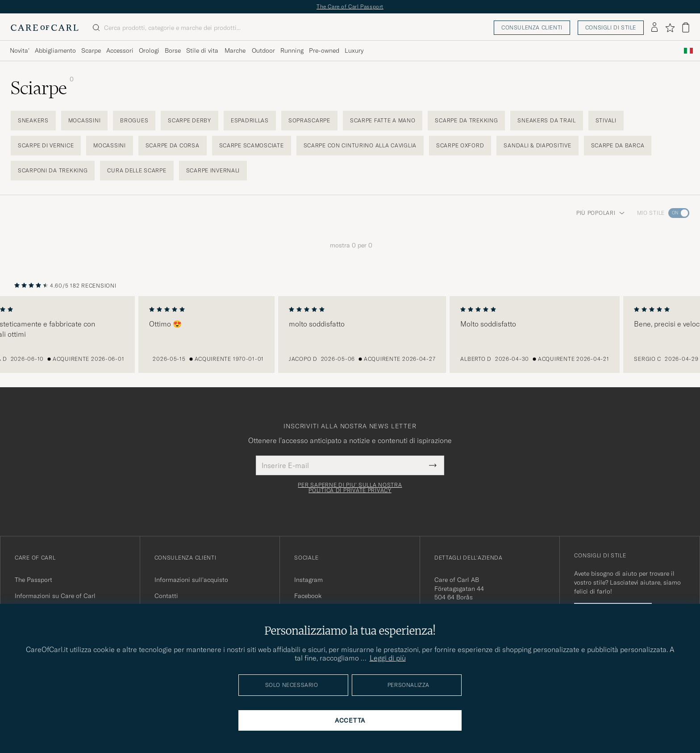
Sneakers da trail (546, 120)
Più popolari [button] (600, 213)
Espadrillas (250, 120)
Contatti (166, 596)
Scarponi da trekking (53, 170)
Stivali (606, 120)
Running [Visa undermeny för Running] (292, 50)
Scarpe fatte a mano (383, 120)
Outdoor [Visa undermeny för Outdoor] (263, 50)
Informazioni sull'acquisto (191, 580)
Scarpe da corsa (173, 145)
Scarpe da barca (618, 145)
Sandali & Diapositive (537, 145)
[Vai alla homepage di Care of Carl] (45, 28)
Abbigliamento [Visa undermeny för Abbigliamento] (55, 50)
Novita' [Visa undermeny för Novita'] (20, 50)
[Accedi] (654, 28)
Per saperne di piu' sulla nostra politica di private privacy (350, 488)
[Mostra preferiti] (670, 28)
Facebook (308, 596)
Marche (235, 50)
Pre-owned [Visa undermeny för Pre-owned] (324, 50)
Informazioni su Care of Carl (55, 596)
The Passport (33, 580)
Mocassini (84, 120)
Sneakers (33, 120)
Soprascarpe (309, 120)
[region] (350, 335)
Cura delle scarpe (137, 170)
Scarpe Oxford (460, 145)
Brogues (134, 120)
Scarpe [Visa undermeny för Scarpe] (91, 50)
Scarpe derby (190, 120)
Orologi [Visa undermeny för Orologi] (149, 50)
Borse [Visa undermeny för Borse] (173, 50)
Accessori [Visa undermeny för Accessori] (120, 50)
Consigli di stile (611, 27)
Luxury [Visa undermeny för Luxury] (354, 50)
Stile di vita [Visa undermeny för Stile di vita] (202, 50)
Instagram (308, 580)
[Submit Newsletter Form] (433, 465)
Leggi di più (388, 658)
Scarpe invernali (213, 170)
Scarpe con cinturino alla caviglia (360, 145)
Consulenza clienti (532, 27)
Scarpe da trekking (466, 120)
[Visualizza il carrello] (686, 27)
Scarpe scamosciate (252, 145)
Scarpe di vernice (46, 145)
